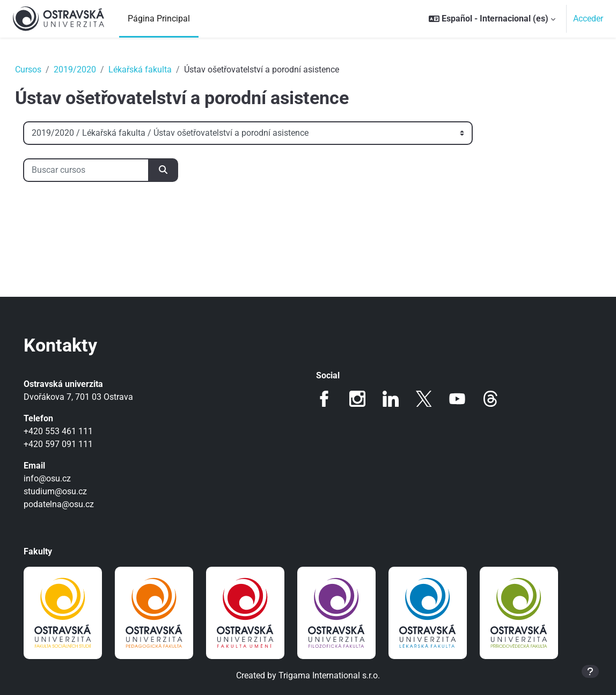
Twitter (424, 399)
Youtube (457, 399)
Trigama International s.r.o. (329, 675)
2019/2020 (90, 69)
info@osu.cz (62, 478)
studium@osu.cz (70, 491)
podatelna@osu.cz (74, 504)
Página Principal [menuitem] (159, 19)
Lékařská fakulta (155, 69)
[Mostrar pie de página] (590, 671)
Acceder (588, 19)
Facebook (324, 399)
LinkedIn (391, 399)
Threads (490, 399)
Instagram (357, 399)
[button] (492, 19)
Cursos (43, 69)
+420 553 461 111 (73, 431)
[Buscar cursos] (101, 170)
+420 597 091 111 (73, 444)
